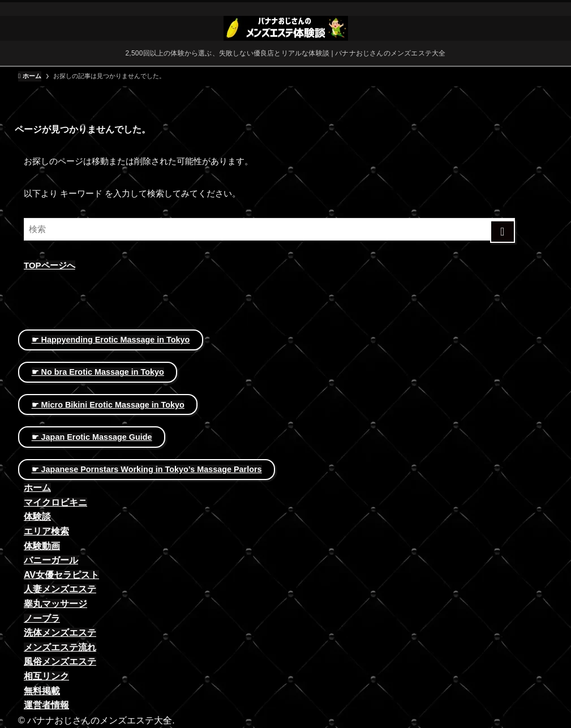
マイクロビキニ (55, 502)
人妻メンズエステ (60, 589)
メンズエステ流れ (60, 647)
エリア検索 (46, 531)
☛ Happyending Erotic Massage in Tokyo (111, 340)
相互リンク (46, 676)
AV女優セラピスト (61, 575)
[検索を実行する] (503, 232)
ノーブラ (42, 618)
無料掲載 (42, 691)
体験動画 (42, 546)
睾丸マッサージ (55, 604)
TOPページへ (50, 265)
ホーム (37, 488)
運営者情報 (46, 705)
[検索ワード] (269, 229)
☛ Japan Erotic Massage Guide (92, 437)
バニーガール (51, 560)
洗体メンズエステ (60, 633)
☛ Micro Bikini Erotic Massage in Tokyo (108, 405)
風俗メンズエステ (60, 661)
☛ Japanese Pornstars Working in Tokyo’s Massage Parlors (147, 469)
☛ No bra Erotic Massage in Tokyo (98, 372)
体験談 (37, 517)
